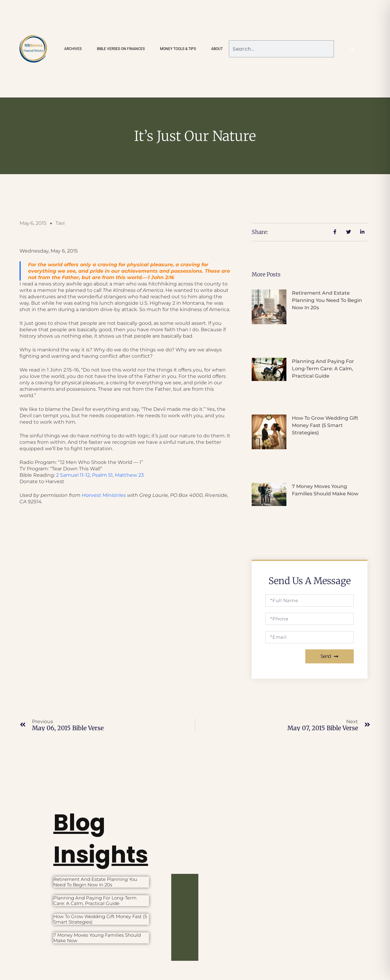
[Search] (352, 49)
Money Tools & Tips (178, 49)
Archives (73, 49)
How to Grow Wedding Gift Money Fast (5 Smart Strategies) (325, 425)
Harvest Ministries (104, 495)
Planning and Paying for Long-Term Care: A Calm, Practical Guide (323, 369)
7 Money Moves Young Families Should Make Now (97, 938)
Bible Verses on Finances (121, 49)
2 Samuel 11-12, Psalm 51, (100, 475)
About (217, 49)
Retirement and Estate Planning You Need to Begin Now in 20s (327, 300)
